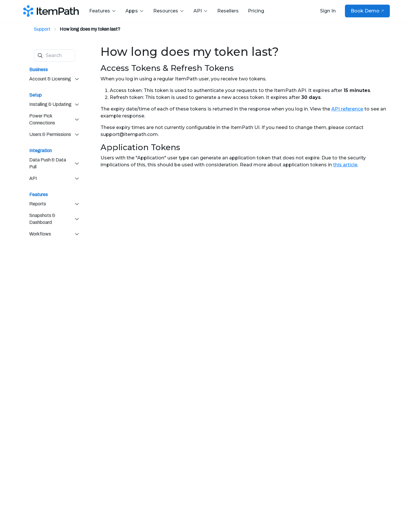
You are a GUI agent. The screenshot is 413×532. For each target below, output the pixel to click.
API (201, 11)
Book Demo (367, 11)
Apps (135, 11)
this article (345, 165)
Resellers (228, 11)
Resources (169, 11)
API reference (347, 109)
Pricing (256, 11)
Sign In (328, 11)
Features (103, 11)
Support (42, 29)
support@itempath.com (129, 134)
